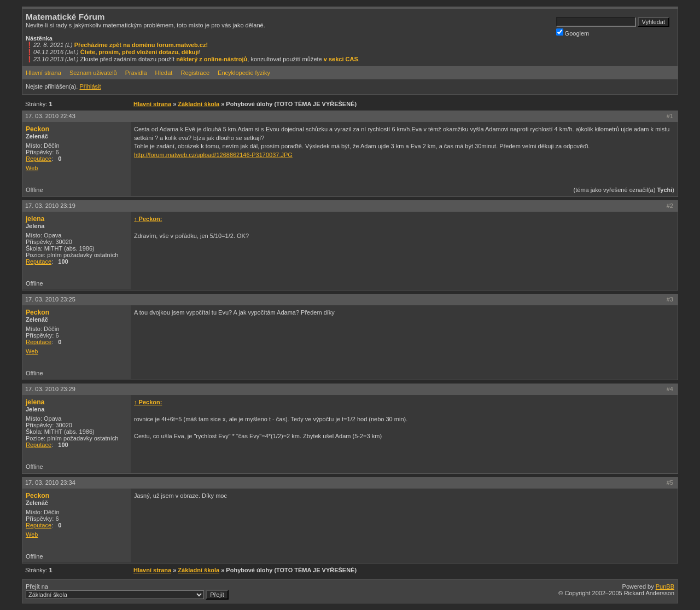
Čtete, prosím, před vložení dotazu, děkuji (140, 52)
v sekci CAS (341, 59)
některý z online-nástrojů (212, 59)
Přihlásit (90, 86)
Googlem (573, 33)
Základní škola (199, 104)
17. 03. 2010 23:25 (50, 299)
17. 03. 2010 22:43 (50, 116)
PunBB (665, 586)
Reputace (39, 159)
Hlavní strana (43, 73)
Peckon (37, 129)
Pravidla (136, 73)
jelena (35, 219)
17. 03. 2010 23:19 (50, 206)
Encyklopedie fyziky (244, 73)
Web (32, 168)
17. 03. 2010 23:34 (50, 483)
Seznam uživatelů (93, 73)
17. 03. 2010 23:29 (50, 389)
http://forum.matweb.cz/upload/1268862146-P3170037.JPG (213, 155)
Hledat (164, 73)
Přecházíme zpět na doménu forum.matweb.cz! (141, 45)
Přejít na (127, 591)
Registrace (195, 73)
